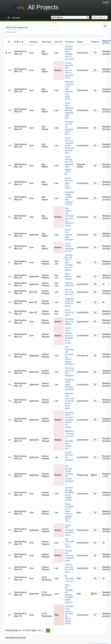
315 (10, 70)
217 (10, 356)
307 (10, 556)
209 (10, 322)
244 (10, 457)
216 (10, 594)
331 (10, 217)
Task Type (46, 42)
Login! (106, 2)
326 (10, 146)
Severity (58, 42)
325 (10, 128)
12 (9, 578)
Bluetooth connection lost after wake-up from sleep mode (69, 90)
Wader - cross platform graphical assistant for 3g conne (69, 335)
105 (10, 276)
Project (19, 42)
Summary (70, 42)
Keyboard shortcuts (16, 638)
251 (10, 494)
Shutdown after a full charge (69, 322)
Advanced (12, 32)
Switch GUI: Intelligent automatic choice (69, 530)
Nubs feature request (68, 276)
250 (10, 475)
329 (10, 183)
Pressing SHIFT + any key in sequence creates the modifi (69, 420)
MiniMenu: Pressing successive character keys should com (69, 440)
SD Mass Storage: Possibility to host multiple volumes (69, 494)
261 (10, 615)
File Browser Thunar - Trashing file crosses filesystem (69, 474)
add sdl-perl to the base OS (69, 292)
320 (10, 90)
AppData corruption (69, 284)
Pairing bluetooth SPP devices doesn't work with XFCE (69, 70)
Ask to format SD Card (69, 313)
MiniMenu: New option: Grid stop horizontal (69, 385)
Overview (16, 18)
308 (10, 53)
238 (10, 372)
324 (10, 110)
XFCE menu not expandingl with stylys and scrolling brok (69, 146)
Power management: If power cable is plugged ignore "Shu (69, 513)
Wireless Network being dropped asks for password (69, 53)
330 (10, 198)
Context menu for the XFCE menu (69, 568)
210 (10, 336)
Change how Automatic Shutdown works (69, 556)
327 (10, 568)
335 (10, 235)
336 (10, 247)
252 (10, 513)
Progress (95, 42)
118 (10, 292)
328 (10, 166)
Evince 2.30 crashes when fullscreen (69, 235)
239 (10, 385)
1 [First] (44, 631)
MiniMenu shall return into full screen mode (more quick (70, 401)
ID (9, 42)
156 (10, 312)
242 (10, 420)
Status (80, 42)
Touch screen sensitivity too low (69, 247)
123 (10, 302)
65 (9, 263)
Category (34, 42)
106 (10, 284)
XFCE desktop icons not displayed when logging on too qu (69, 166)
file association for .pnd (69, 579)
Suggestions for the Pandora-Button (69, 302)
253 (10, 530)
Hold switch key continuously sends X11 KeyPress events (69, 217)
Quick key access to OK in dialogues (69, 372)
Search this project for (17, 28)
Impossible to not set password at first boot (69, 128)
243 (10, 440)
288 (10, 543)
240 (10, 401)
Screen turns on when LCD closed (68, 183)
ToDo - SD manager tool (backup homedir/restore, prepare (69, 594)
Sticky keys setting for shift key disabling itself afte (69, 110)
